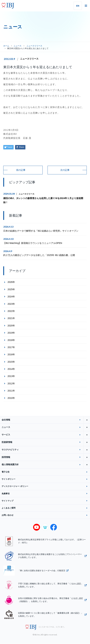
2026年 (11, 282)
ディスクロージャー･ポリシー (15, 486)
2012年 (11, 383)
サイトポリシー (9, 479)
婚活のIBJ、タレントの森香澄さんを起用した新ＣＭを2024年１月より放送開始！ (43, 200)
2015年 (11, 362)
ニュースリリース (29, 59)
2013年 (11, 376)
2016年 (11, 354)
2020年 (11, 326)
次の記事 (65, 170)
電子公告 (6, 472)
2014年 (11, 369)
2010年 (11, 398)
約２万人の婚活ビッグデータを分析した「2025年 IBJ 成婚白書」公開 (39, 255)
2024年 (11, 297)
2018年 (11, 340)
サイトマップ (8, 501)
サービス (46, 435)
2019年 (11, 333)
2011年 (11, 391)
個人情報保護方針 (46, 465)
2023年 (11, 304)
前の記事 (21, 170)
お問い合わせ (8, 515)
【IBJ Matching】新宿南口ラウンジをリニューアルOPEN (33, 243)
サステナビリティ (46, 450)
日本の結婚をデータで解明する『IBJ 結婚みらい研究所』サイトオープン (41, 231)
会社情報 (46, 420)
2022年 (11, 311)
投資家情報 (46, 442)
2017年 (11, 347)
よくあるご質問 (9, 508)
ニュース (18, 46)
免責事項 (6, 494)
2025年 (11, 289)
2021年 (11, 318)
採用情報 (46, 457)
